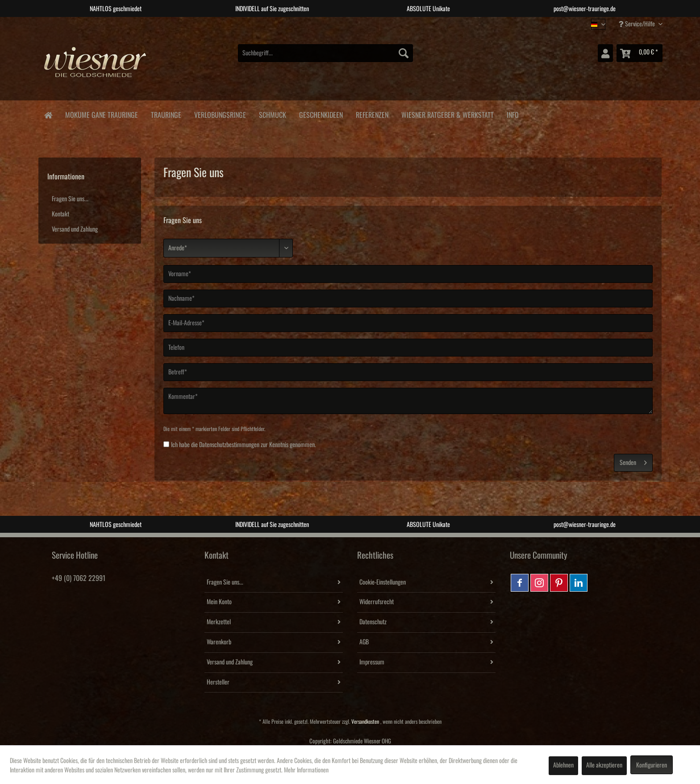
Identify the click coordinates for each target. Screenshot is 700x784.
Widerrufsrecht (377, 602)
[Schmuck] (272, 114)
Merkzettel (219, 622)
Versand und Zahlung (75, 229)
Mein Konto (219, 602)
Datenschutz (373, 622)
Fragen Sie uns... (70, 199)
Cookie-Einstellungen (383, 582)
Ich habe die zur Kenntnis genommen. (244, 445)
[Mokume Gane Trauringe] (101, 114)
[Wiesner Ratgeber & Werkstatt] (447, 114)
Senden (633, 461)
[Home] (48, 114)
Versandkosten (365, 722)
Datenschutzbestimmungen (229, 445)
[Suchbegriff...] (325, 53)
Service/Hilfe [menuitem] (637, 24)
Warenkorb (219, 642)
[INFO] (512, 114)
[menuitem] (325, 53)
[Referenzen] (372, 114)
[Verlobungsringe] (220, 114)
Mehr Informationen (306, 770)
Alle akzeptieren (604, 765)
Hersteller (218, 682)
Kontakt (60, 214)
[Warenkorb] (640, 53)
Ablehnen (563, 765)
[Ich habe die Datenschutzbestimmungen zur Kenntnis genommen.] (166, 444)
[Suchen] (404, 53)
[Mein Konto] (605, 53)
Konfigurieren (652, 765)
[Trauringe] (166, 114)
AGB (364, 642)
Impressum (372, 662)
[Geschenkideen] (321, 114)
